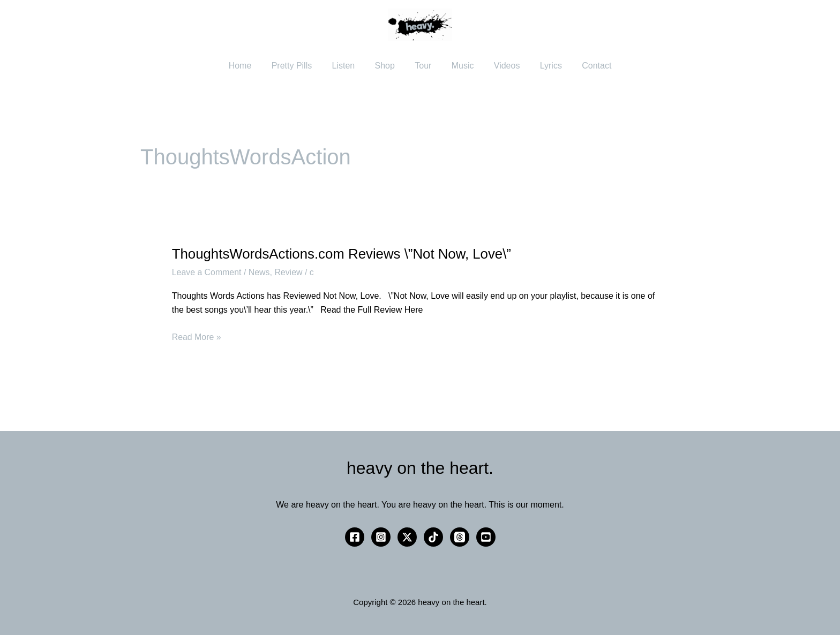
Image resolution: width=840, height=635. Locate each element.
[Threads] (460, 537)
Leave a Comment (207, 272)
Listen (349, 66)
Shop (388, 66)
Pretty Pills (301, 66)
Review (289, 272)
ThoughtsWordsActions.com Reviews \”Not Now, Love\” (343, 254)
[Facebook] (355, 537)
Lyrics (542, 66)
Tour (423, 66)
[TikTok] (433, 537)
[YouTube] (486, 537)
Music (460, 66)
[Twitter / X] (407, 537)
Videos (501, 66)
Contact (585, 66)
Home (252, 66)
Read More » (197, 336)
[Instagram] (381, 537)
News (260, 272)
